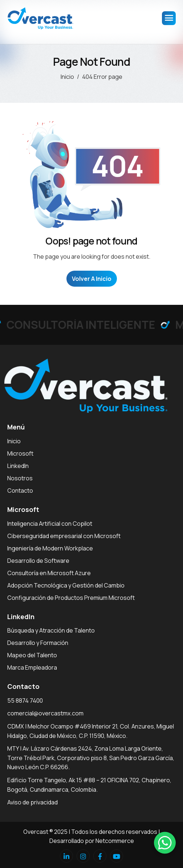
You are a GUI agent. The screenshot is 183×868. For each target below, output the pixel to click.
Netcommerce (115, 841)
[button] (165, 843)
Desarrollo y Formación (38, 643)
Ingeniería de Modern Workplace (50, 548)
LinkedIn (18, 466)
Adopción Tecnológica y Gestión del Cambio (66, 585)
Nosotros (20, 478)
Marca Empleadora (32, 667)
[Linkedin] (66, 856)
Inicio (14, 441)
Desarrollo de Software (38, 561)
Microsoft (20, 453)
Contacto (20, 490)
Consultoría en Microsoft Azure (49, 573)
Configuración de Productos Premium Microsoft (71, 598)
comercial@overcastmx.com (45, 713)
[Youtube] (117, 856)
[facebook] (100, 856)
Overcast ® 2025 (45, 832)
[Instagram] (83, 856)
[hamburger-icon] (169, 18)
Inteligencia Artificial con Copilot (50, 524)
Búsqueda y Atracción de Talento (51, 630)
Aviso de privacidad (32, 802)
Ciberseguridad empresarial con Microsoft (64, 536)
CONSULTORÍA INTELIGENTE (83, 325)
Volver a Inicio (92, 279)
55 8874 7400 (25, 701)
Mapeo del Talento (32, 655)
